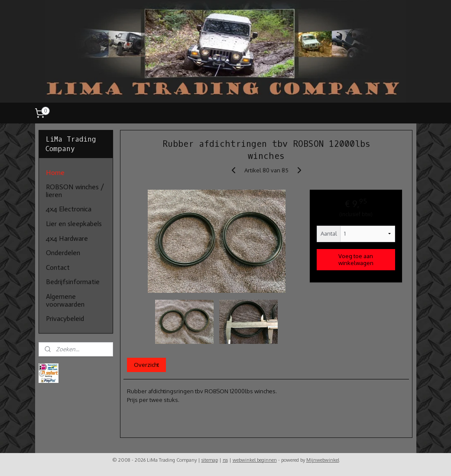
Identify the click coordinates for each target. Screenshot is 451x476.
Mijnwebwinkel (323, 460)
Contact (58, 267)
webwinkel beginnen (255, 460)
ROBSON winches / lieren (75, 191)
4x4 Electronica (69, 209)
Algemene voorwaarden (65, 300)
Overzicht (146, 365)
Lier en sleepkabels (74, 224)
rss (225, 460)
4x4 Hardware (67, 238)
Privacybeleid (65, 319)
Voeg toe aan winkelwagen (356, 259)
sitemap (210, 460)
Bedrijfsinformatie (73, 282)
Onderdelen (63, 253)
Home (55, 173)
